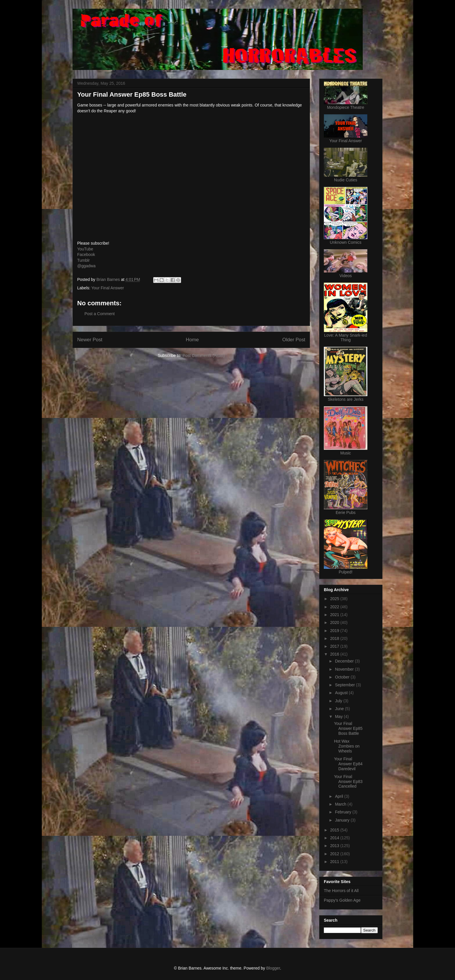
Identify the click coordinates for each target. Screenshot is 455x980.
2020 (335, 622)
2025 (335, 599)
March (341, 804)
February (344, 812)
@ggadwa (86, 266)
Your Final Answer (108, 288)
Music (346, 453)
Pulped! (345, 572)
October (343, 677)
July (339, 701)
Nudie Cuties (346, 180)
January (343, 820)
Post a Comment (100, 314)
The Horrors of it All (341, 891)
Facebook (86, 255)
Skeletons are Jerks (346, 399)
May (339, 716)
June (340, 709)
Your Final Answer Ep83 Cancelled (348, 782)
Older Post (294, 340)
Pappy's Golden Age (342, 900)
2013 (335, 846)
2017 (335, 646)
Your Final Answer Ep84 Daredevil (348, 764)
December (345, 661)
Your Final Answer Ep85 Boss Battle (348, 728)
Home (192, 340)
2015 (335, 830)
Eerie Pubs (346, 512)
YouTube (85, 249)
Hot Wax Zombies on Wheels (347, 746)
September (345, 685)
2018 (335, 638)
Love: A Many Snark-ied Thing (346, 338)
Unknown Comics (346, 242)
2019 (335, 631)
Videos (346, 276)
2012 (335, 854)
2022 (335, 607)
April (340, 796)
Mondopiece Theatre (346, 107)
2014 (335, 838)
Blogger (273, 968)
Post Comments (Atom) (204, 355)
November (345, 669)
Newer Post (90, 340)
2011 (335, 862)
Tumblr (83, 260)
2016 (335, 654)
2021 (335, 615)
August (342, 693)
